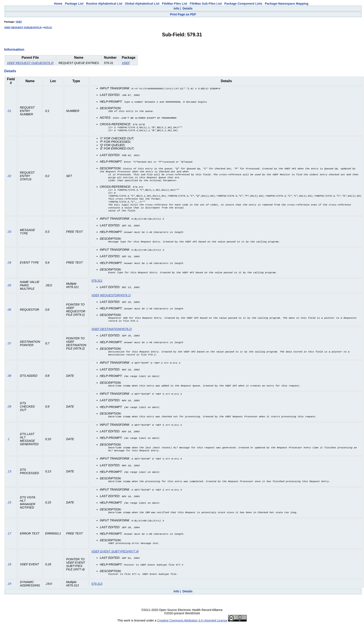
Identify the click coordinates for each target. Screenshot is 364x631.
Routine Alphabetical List (104, 4)
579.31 (48, 27)
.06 (9, 314)
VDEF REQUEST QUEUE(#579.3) (23, 27)
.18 (9, 568)
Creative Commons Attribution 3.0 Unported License (192, 624)
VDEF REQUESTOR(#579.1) (111, 299)
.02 (9, 178)
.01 (9, 111)
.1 (8, 443)
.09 (9, 411)
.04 (9, 267)
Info (176, 8)
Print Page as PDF (183, 14)
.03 (9, 236)
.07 (9, 348)
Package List (74, 4)
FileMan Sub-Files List (206, 4)
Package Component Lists (243, 4)
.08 (9, 380)
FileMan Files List (175, 4)
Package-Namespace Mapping (287, 4)
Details (187, 8)
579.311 (97, 285)
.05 (9, 289)
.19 (9, 587)
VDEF (19, 22)
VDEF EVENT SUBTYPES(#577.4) (115, 555)
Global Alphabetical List (142, 4)
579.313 (97, 587)
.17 (9, 537)
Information (14, 49)
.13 (9, 476)
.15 (9, 506)
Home (58, 4)
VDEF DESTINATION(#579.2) (112, 333)
